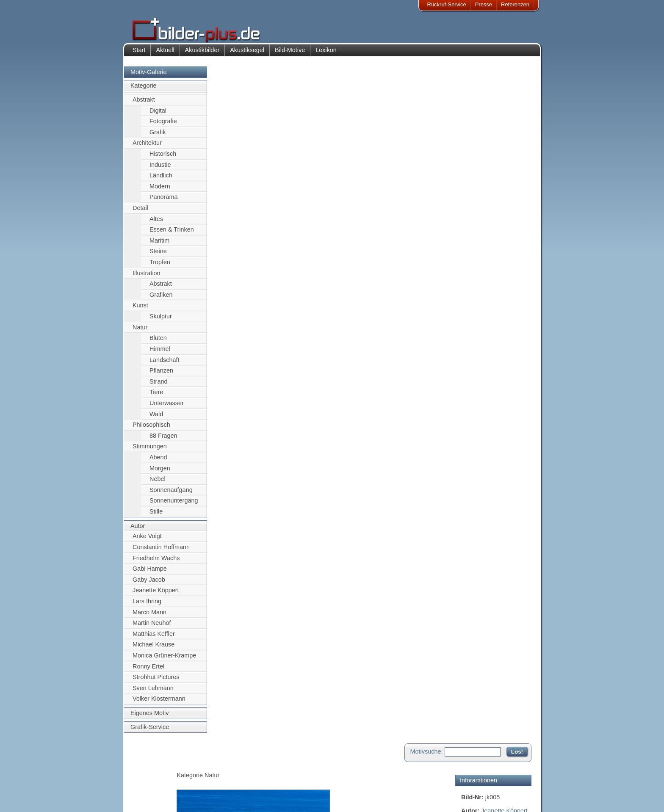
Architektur (147, 147)
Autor (138, 530)
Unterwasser (167, 407)
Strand (158, 386)
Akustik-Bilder (207, 767)
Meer (487, 160)
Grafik (158, 136)
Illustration (147, 277)
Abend (158, 461)
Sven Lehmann (153, 692)
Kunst (140, 310)
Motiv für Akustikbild (488, 294)
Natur (140, 331)
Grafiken (161, 299)
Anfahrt (278, 777)
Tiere (156, 397)
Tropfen (160, 266)
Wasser (471, 169)
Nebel (158, 483)
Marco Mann (149, 616)
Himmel (160, 353)
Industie (160, 169)
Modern (160, 191)
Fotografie (163, 125)
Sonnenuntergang (174, 505)
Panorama (163, 202)
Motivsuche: (427, 78)
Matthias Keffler (154, 638)
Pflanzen (161, 375)
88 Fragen (163, 440)
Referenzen (515, 4)
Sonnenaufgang (171, 494)
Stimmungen (150, 451)
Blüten (158, 342)
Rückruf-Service (447, 4)
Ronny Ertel (148, 671)
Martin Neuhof (152, 627)
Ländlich (161, 180)
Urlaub (511, 215)
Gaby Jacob (149, 584)
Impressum (152, 767)
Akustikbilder (202, 54)
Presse (484, 4)
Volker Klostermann (159, 703)
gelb (514, 169)
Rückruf (278, 798)
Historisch (163, 158)
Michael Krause (154, 649)
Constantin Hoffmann (161, 551)
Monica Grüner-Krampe (164, 660)
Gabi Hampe (150, 573)
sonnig (491, 205)
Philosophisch (151, 429)
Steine (158, 256)
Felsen (503, 150)
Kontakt (278, 767)
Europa (519, 178)
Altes (156, 223)
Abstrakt (144, 104)
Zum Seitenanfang (506, 409)
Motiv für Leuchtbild (488, 307)
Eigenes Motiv (149, 717)
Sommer (517, 196)
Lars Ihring (147, 605)
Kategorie (144, 90)
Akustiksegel (247, 54)
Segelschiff (512, 160)
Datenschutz (154, 788)
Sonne (470, 205)
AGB (144, 798)
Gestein (472, 187)
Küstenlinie (491, 178)
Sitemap (279, 788)
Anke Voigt (147, 541)
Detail (140, 212)
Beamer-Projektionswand (221, 788)
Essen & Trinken (172, 234)
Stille (156, 516)
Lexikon (326, 54)
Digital (158, 115)
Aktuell (165, 54)
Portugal (490, 196)
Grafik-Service (150, 731)
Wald (156, 418)
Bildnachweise (156, 777)
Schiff (469, 160)
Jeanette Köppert (156, 595)
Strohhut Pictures (156, 682)
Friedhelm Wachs (156, 562)
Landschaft (164, 364)
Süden (470, 215)
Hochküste (500, 187)
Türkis (490, 215)
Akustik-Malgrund (212, 798)
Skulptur (161, 320)
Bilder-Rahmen (209, 777)
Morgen (160, 472)
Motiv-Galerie (149, 76)
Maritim (159, 245)
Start (139, 54)
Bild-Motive (290, 54)
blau (467, 178)
